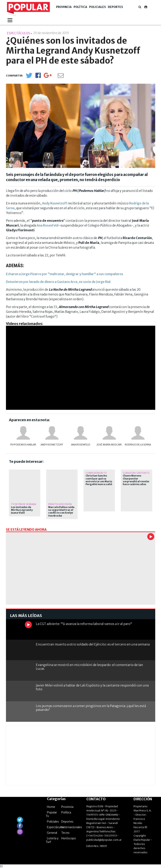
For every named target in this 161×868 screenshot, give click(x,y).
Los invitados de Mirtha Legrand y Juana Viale (22, 510)
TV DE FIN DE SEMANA (23, 504)
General (52, 833)
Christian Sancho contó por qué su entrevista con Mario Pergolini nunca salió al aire (99, 482)
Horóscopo (69, 838)
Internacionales (72, 827)
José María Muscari (109, 445)
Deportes (115, 7)
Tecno (65, 833)
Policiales (98, 7)
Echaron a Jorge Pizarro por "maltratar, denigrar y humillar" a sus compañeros (65, 274)
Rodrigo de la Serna (138, 445)
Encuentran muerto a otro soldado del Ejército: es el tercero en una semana (93, 644)
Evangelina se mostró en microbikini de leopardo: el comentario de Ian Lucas (89, 667)
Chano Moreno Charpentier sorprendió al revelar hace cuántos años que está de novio (136, 482)
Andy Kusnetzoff (55, 203)
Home (51, 807)
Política (80, 7)
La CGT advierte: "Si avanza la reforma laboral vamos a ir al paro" (84, 624)
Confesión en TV (96, 473)
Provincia (64, 7)
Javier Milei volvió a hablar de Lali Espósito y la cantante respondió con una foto (92, 687)
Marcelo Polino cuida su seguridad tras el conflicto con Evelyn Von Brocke (61, 511)
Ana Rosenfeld (47, 225)
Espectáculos (56, 827)
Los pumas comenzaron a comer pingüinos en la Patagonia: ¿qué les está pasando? (91, 708)
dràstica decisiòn (60, 504)
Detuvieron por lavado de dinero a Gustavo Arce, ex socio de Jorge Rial (58, 282)
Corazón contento (136, 473)
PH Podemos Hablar (23, 445)
